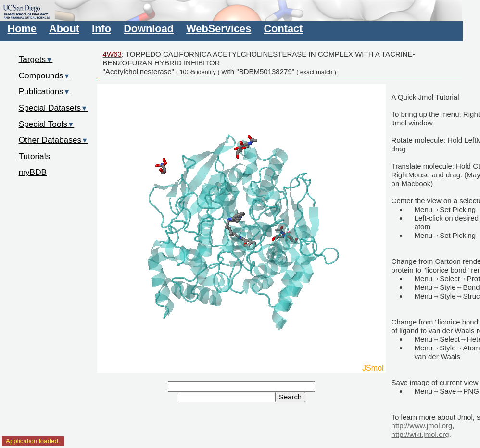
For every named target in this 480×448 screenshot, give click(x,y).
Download (149, 29)
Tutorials (35, 156)
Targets (36, 59)
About (64, 29)
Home (22, 29)
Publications (44, 91)
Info (101, 29)
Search (290, 397)
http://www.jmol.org (422, 426)
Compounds (44, 75)
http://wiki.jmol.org (420, 434)
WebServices (219, 29)
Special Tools (47, 124)
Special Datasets (53, 108)
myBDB (33, 172)
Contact (283, 29)
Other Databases (54, 140)
